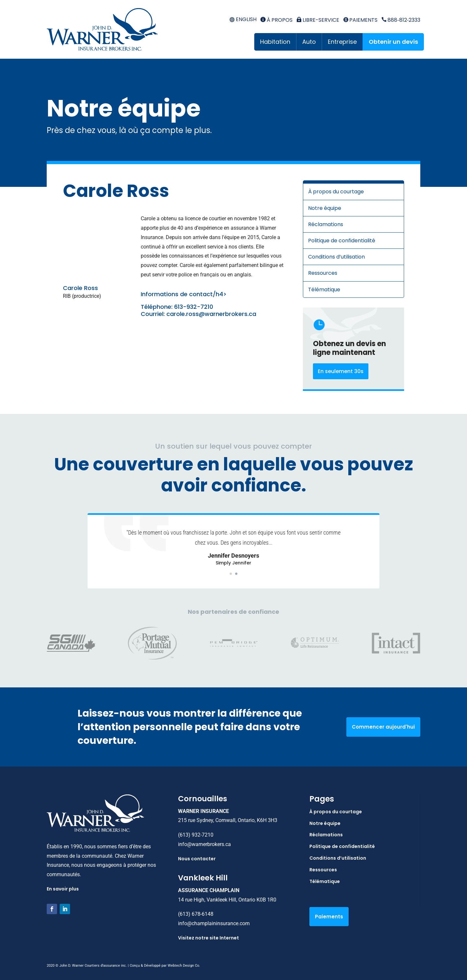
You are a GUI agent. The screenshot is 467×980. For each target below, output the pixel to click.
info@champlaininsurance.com (214, 923)
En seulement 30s (341, 371)
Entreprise (342, 42)
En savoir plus (63, 889)
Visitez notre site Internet (209, 938)
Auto (309, 42)
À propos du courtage (336, 192)
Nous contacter (197, 859)
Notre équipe (325, 208)
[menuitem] (243, 20)
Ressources (323, 273)
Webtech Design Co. (184, 966)
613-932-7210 (194, 307)
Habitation (275, 42)
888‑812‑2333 (401, 20)
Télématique (324, 290)
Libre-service (318, 20)
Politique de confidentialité (342, 241)
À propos (276, 20)
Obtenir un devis (393, 42)
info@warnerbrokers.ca (204, 844)
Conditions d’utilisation (336, 257)
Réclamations (326, 224)
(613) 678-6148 (196, 914)
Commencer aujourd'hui (383, 727)
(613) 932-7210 (196, 835)
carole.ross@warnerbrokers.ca (211, 314)
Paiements (360, 20)
